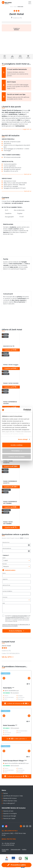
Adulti (4, 558)
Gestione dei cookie (15, 849)
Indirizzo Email (6, 585)
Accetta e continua (16, 445)
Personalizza (17, 451)
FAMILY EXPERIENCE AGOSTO (10, 482)
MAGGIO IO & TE (9, 346)
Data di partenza (7, 548)
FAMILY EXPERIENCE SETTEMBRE (10, 502)
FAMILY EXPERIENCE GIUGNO (10, 403)
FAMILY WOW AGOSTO (8, 462)
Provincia (5, 597)
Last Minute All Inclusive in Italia (13, 796)
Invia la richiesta (16, 631)
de (27, 826)
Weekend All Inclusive (10, 798)
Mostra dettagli (23, 439)
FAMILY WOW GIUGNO (11, 383)
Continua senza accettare (16, 456)
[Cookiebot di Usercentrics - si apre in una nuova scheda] (23, 410)
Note (4, 603)
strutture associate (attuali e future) (15, 617)
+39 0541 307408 (9, 843)
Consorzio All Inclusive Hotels (19, 616)
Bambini (5, 564)
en (24, 826)
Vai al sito (8, 657)
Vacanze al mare (8, 811)
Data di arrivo (6, 542)
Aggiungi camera (9, 570)
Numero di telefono (7, 591)
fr (30, 826)
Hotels (15, 7)
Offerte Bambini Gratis (10, 801)
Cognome (5, 579)
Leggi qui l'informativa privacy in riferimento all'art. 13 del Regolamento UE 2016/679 (16, 625)
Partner (5, 793)
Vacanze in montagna (10, 814)
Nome (4, 573)
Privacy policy (5, 849)
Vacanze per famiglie (10, 816)
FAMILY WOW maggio (11, 365)
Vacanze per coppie (9, 818)
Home (11, 7)
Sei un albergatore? (9, 803)
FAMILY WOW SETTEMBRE (8, 523)
